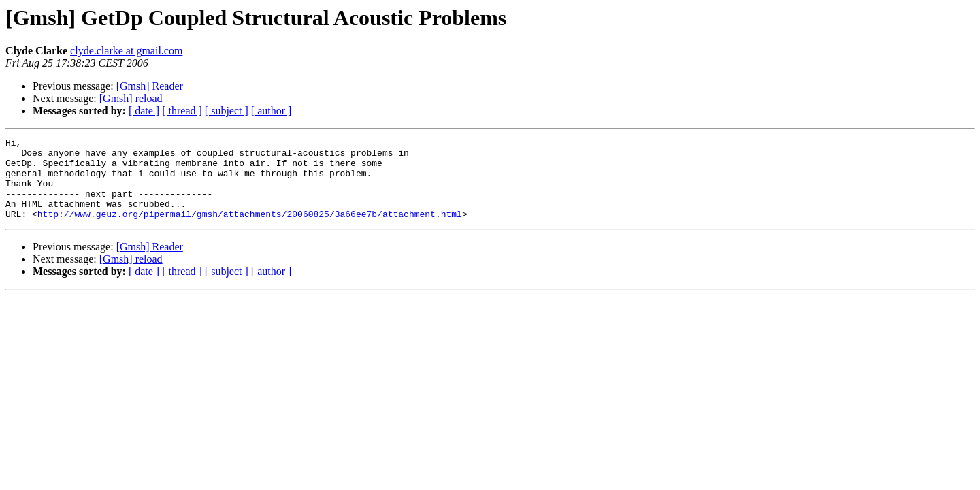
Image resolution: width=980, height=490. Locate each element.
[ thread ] (182, 111)
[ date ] (144, 111)
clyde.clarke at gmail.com (126, 51)
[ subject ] (227, 111)
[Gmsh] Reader (150, 86)
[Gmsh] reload (131, 98)
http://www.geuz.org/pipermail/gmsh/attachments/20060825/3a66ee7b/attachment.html (250, 230)
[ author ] (272, 111)
